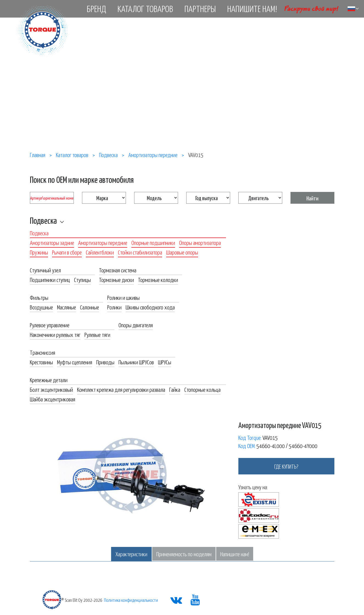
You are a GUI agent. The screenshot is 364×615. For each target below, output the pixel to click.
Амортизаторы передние (103, 242)
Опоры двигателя (136, 325)
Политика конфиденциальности (131, 600)
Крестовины (41, 362)
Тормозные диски (116, 279)
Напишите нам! (252, 9)
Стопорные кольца (202, 389)
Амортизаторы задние (52, 242)
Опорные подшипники (153, 242)
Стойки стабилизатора (140, 252)
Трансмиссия (43, 352)
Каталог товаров (145, 9)
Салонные (90, 307)
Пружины (39, 252)
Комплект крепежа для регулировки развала (121, 389)
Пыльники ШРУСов (136, 362)
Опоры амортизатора (200, 242)
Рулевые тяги (97, 334)
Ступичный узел (45, 270)
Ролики (114, 307)
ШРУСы (165, 362)
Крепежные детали (49, 380)
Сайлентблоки (100, 252)
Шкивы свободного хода (150, 307)
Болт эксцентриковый (51, 389)
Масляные (67, 307)
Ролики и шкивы (123, 297)
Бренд (96, 9)
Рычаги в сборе (67, 252)
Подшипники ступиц (50, 279)
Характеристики (131, 554)
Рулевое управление (50, 325)
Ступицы (82, 279)
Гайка (175, 389)
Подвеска (43, 220)
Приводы (105, 362)
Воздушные (41, 307)
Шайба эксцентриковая (53, 399)
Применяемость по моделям (184, 554)
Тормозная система (118, 270)
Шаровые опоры (182, 252)
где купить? (286, 466)
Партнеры (200, 9)
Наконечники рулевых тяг (55, 334)
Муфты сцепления (75, 362)
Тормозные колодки (158, 279)
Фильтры (39, 297)
